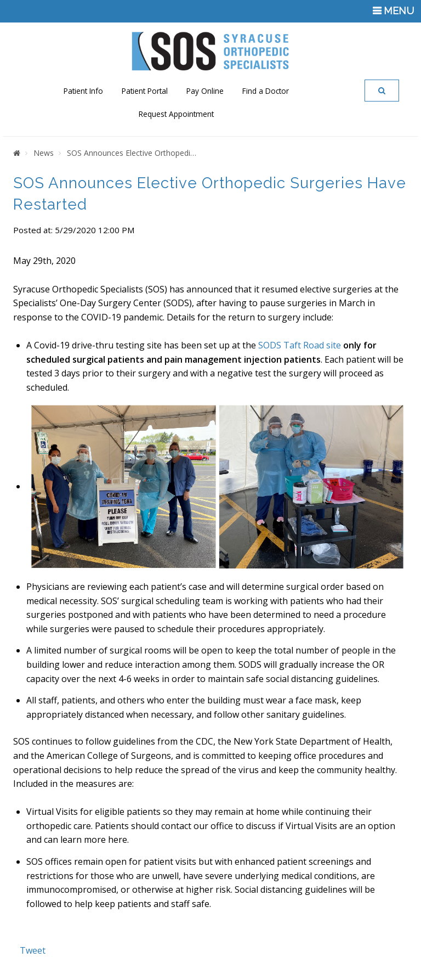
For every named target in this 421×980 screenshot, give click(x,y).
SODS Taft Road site (300, 345)
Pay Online (205, 91)
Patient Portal (145, 91)
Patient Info (83, 91)
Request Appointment (176, 114)
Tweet (33, 950)
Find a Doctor (266, 91)
